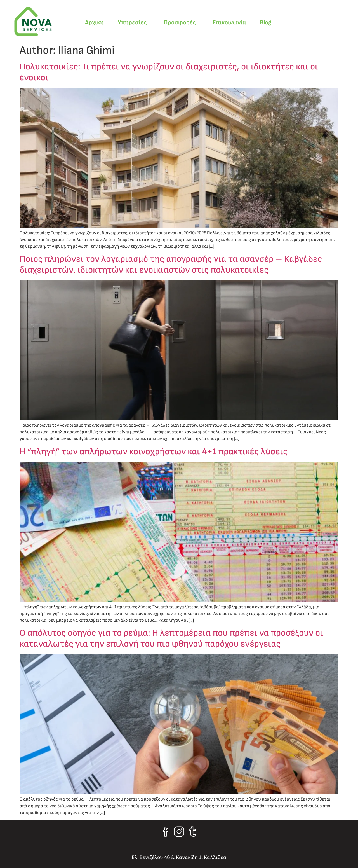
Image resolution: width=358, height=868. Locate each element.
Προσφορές (180, 23)
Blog (266, 23)
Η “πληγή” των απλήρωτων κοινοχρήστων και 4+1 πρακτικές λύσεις (154, 452)
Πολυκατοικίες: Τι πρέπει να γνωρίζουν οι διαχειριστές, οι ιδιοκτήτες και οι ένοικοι (169, 72)
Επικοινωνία (229, 23)
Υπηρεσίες (132, 23)
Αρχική (94, 23)
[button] (134, 23)
